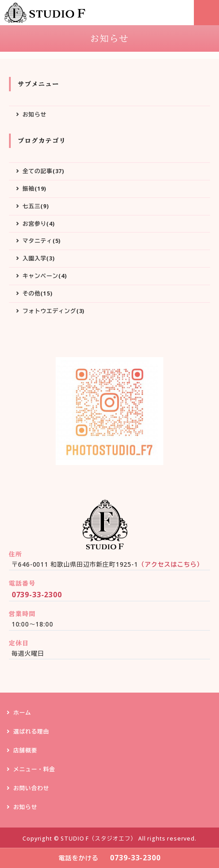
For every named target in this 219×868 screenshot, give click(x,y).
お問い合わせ (31, 788)
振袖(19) (34, 189)
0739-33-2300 (37, 595)
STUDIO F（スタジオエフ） (99, 839)
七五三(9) (35, 206)
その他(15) (37, 293)
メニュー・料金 (34, 769)
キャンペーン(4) (44, 276)
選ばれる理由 (31, 732)
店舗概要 (25, 750)
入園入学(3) (39, 258)
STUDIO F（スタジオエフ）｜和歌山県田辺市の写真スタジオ (46, 13)
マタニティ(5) (42, 241)
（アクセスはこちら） (171, 564)
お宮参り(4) (39, 224)
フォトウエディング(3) (53, 311)
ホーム (22, 713)
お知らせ (34, 114)
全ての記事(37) (43, 171)
